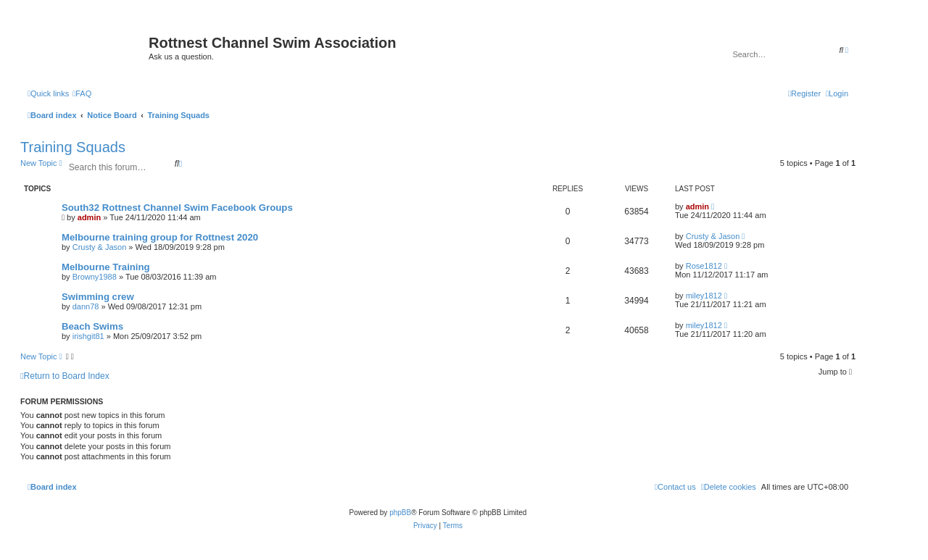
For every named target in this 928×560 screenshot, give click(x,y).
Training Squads (73, 147)
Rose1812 (704, 266)
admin (89, 217)
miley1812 (704, 296)
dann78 (86, 306)
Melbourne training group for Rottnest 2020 (160, 237)
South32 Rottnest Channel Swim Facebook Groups (177, 208)
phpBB (400, 513)
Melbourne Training (106, 267)
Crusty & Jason (100, 247)
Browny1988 (95, 277)
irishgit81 (88, 336)
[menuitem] (82, 93)
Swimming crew (98, 297)
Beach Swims (92, 326)
